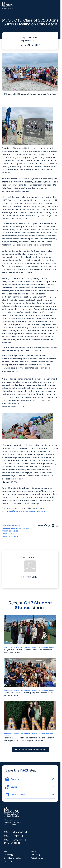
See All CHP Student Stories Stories (30, 749)
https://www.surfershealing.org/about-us (27, 511)
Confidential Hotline (12, 858)
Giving (34, 851)
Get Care (8, 861)
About (7, 851)
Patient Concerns (38, 858)
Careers (9, 855)
